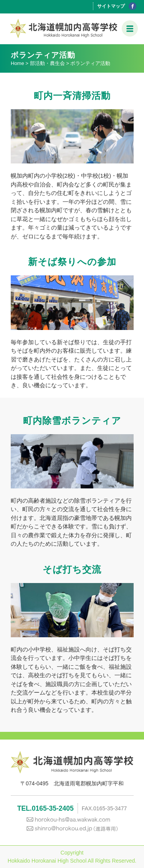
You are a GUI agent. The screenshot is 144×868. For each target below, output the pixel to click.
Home (17, 63)
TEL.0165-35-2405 (46, 808)
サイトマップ (111, 6)
